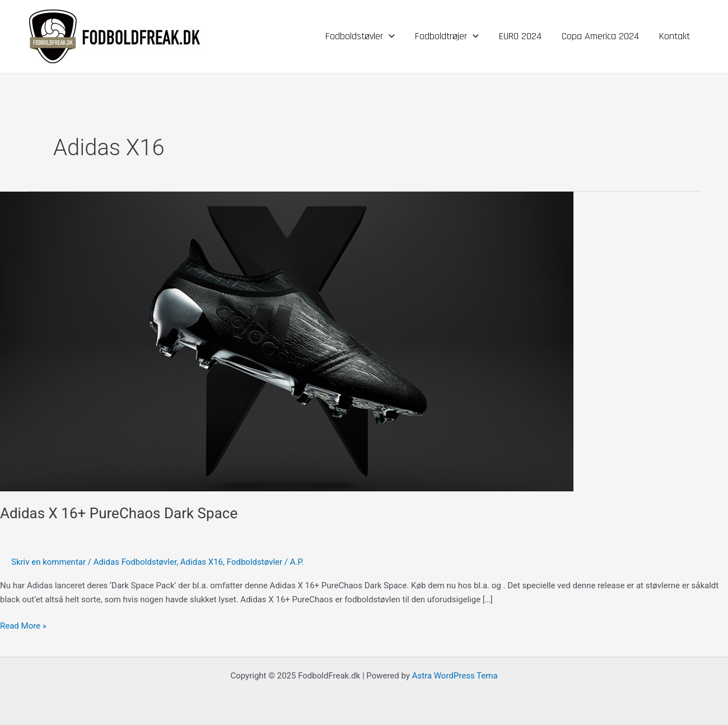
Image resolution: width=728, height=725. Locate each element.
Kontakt (675, 36)
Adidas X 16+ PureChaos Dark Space (119, 513)
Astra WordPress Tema (455, 676)
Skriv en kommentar (48, 562)
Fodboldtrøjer (447, 36)
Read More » (23, 625)
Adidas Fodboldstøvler (135, 562)
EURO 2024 (520, 36)
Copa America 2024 (600, 36)
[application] (389, 36)
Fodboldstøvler (360, 36)
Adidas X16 (202, 562)
